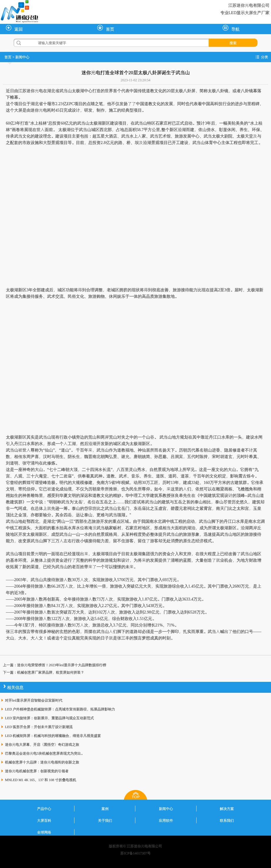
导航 (231, 28)
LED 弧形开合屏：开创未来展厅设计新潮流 (39, 727)
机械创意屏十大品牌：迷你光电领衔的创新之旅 (42, 762)
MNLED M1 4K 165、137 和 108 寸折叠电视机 (41, 780)
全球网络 (44, 832)
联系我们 (227, 820)
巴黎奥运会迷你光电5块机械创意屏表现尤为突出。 (45, 753)
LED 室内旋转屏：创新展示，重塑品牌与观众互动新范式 (49, 718)
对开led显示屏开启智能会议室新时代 (34, 700)
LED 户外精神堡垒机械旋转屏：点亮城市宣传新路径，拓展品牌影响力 (60, 709)
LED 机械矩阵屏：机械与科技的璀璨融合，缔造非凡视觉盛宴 (53, 735)
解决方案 (227, 809)
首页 (106, 28)
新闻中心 (22, 57)
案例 (105, 809)
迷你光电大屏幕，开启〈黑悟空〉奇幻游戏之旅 (42, 744)
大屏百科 (44, 820)
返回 (14, 28)
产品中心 (44, 809)
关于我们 (105, 820)
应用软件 (166, 820)
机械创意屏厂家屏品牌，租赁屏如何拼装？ (51, 672)
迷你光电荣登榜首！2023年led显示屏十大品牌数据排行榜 (62, 665)
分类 (265, 57)
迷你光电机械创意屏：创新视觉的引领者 (37, 771)
